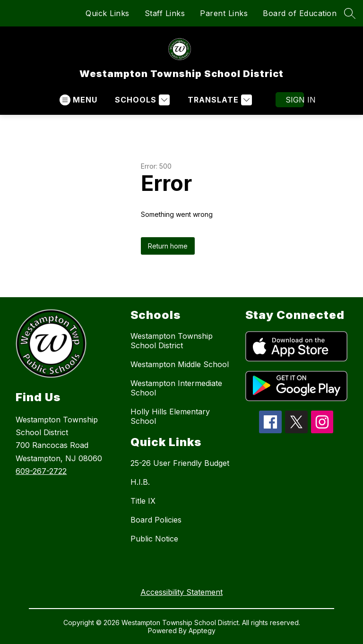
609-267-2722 (41, 471)
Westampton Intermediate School (176, 388)
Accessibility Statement (181, 592)
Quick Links (108, 13)
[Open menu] (78, 100)
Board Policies (156, 520)
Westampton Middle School (180, 364)
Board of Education (300, 13)
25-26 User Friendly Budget (180, 463)
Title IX (143, 501)
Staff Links (165, 13)
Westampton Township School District (172, 341)
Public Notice (154, 539)
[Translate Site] (219, 100)
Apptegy (202, 631)
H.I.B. (140, 482)
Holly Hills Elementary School (170, 416)
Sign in (295, 100)
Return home (168, 246)
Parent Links (224, 13)
